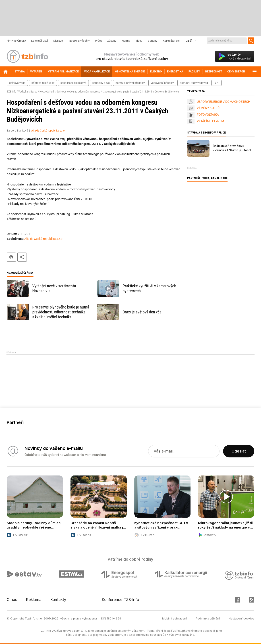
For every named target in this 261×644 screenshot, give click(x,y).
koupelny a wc (101, 83)
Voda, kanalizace (28, 92)
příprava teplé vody (43, 83)
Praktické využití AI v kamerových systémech (149, 288)
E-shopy (152, 41)
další (216, 83)
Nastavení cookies (241, 618)
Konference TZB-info (120, 600)
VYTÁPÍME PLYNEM (210, 121)
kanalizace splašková (73, 83)
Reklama (34, 600)
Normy (126, 41)
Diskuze (58, 41)
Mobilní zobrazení (174, 618)
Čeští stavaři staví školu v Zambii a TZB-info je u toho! (232, 148)
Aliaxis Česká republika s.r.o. (48, 131)
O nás (12, 600)
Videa (139, 41)
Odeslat (239, 451)
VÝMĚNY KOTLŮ (208, 108)
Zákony (112, 41)
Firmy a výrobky (16, 41)
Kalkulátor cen (172, 41)
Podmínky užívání (208, 618)
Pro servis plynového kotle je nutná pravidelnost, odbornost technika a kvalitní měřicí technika (61, 312)
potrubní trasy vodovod (194, 83)
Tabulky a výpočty (79, 41)
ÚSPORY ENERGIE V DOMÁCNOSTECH (224, 102)
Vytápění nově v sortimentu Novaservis (54, 288)
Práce (98, 41)
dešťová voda (17, 83)
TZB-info (11, 92)
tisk (11, 257)
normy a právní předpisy (130, 83)
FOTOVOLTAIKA (208, 115)
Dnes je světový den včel (143, 312)
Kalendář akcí (39, 41)
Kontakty (58, 600)
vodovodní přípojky (162, 83)
